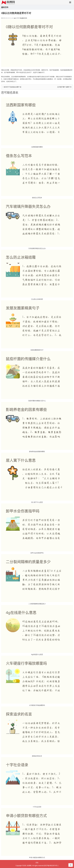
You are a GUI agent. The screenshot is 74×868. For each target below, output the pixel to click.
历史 (37, 863)
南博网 (29, 866)
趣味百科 (24, 18)
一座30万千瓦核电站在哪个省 (12, 87)
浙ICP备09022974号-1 (51, 866)
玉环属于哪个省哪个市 (64, 87)
